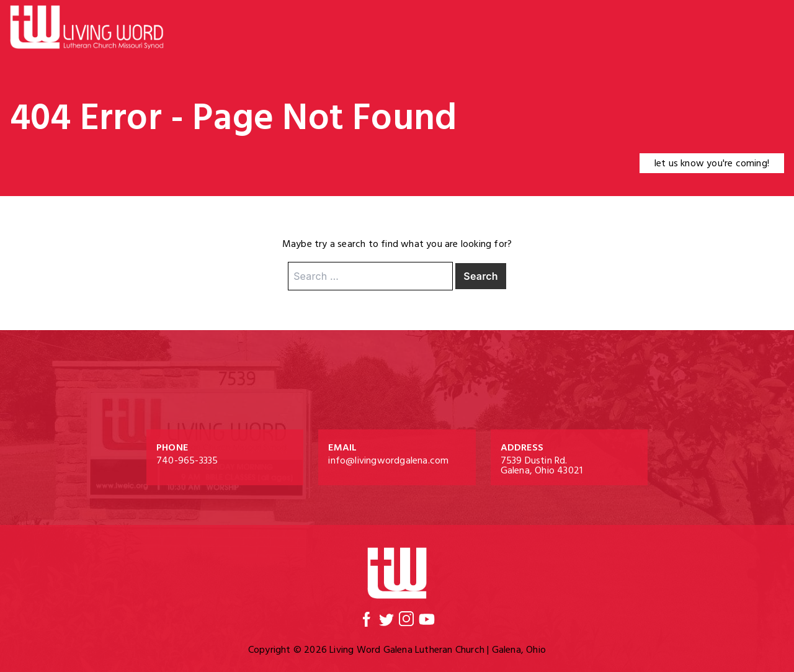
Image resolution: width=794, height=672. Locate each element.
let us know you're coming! (712, 163)
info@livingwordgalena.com (388, 460)
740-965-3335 (187, 460)
